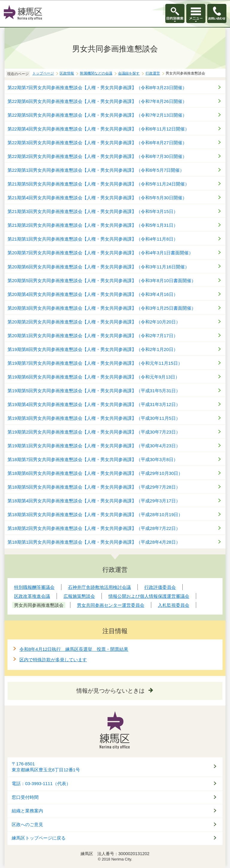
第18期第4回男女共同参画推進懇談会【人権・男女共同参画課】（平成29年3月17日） (94, 501)
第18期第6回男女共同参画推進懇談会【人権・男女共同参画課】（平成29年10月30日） (95, 473)
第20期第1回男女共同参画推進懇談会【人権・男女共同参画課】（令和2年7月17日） (93, 336)
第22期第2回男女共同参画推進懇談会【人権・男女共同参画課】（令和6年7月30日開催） (97, 156)
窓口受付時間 (25, 797)
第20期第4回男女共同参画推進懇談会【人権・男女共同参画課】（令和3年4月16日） (93, 294)
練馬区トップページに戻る (39, 838)
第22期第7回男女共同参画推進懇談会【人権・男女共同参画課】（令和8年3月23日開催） (97, 88)
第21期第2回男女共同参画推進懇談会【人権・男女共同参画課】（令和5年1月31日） (93, 225)
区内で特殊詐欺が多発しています (53, 660)
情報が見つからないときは (111, 691)
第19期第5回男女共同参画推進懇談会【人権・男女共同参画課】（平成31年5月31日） (94, 391)
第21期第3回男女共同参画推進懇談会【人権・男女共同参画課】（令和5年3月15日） (93, 211)
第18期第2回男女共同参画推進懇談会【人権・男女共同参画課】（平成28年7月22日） (94, 528)
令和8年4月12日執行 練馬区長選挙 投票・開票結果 (74, 649)
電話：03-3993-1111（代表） (41, 784)
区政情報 (67, 73)
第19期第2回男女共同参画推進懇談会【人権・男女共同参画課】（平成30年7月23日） (94, 432)
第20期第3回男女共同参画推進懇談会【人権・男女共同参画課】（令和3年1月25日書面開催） (102, 308)
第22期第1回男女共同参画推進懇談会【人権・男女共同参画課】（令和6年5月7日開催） (96, 170)
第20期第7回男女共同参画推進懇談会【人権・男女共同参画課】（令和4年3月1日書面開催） (100, 253)
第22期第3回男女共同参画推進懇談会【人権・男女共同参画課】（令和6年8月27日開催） (97, 143)
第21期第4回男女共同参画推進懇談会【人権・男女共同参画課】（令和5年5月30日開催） (97, 198)
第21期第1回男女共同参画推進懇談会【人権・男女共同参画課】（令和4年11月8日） (93, 239)
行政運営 (153, 73)
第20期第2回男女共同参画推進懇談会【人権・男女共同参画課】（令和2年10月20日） (94, 322)
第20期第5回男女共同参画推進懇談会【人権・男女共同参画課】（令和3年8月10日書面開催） (102, 281)
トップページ (43, 73)
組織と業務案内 (27, 811)
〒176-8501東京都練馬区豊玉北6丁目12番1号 (46, 767)
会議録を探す (129, 73)
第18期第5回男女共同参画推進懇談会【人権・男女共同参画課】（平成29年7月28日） (94, 487)
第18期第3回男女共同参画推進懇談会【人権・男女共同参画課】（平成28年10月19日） (95, 514)
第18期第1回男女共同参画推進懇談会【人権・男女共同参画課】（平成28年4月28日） (94, 542)
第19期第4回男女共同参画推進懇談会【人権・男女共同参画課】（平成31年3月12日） (94, 404)
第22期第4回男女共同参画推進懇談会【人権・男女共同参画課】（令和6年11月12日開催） (98, 129)
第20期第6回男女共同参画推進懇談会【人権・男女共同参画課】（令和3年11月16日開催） (98, 267)
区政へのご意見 (27, 825)
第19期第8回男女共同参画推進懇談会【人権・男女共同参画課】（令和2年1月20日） (93, 349)
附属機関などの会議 (96, 73)
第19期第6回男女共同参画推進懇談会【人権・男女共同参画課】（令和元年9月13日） (94, 377)
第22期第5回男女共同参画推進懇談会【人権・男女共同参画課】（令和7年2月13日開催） (97, 115)
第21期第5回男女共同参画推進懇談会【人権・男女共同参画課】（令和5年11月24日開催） (98, 184)
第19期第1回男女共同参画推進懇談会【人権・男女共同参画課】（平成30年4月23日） (94, 446)
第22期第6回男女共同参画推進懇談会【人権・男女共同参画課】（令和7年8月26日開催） (97, 101)
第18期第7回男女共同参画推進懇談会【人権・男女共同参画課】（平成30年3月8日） (93, 459)
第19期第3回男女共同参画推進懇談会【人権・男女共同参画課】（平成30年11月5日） (94, 418)
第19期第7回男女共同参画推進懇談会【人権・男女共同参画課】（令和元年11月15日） (95, 363)
